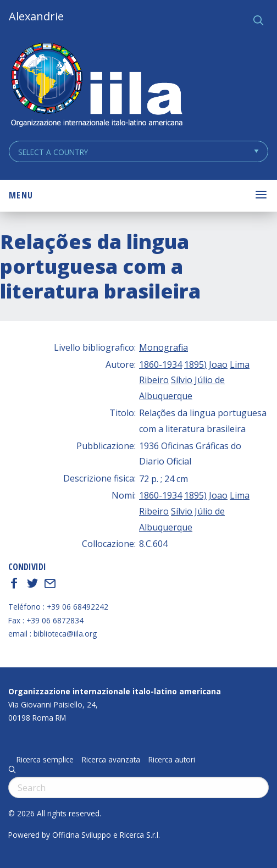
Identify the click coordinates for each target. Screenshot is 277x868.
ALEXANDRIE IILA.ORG (96, 86)
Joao (218, 364)
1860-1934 (160, 364)
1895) (195, 364)
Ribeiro (154, 380)
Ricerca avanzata (111, 760)
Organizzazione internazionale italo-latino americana (115, 691)
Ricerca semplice (45, 760)
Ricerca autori (172, 760)
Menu (21, 195)
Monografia (164, 347)
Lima (240, 364)
